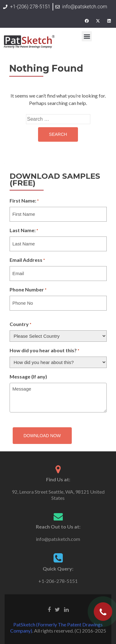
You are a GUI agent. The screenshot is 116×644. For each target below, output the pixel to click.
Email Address (27, 260)
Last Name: (24, 231)
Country (20, 324)
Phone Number (28, 290)
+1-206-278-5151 (58, 581)
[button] (87, 36)
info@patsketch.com (58, 539)
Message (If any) (28, 376)
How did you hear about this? (44, 351)
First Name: (24, 201)
